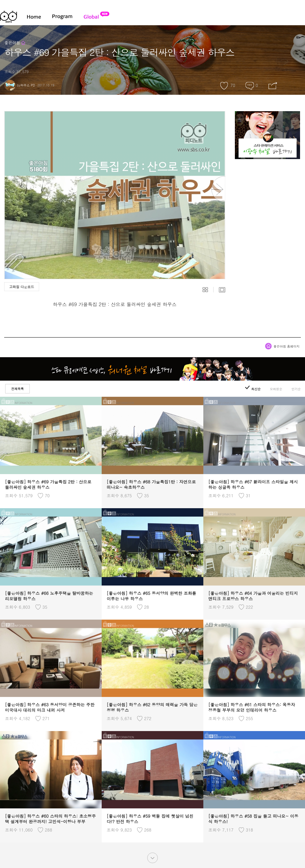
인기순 (296, 389)
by (20, 85)
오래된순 (276, 389)
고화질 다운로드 (22, 287)
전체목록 (17, 389)
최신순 (253, 389)
